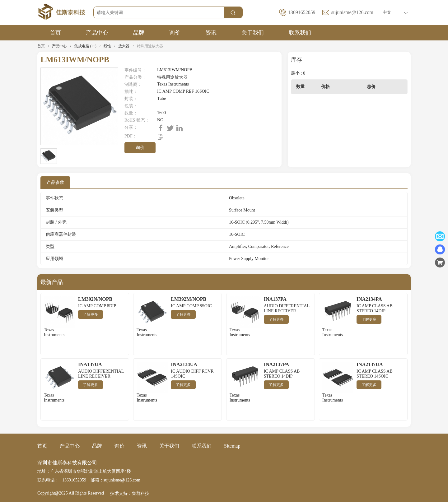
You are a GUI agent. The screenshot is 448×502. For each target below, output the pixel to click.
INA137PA (275, 299)
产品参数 (55, 182)
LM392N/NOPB (95, 299)
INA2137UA (370, 364)
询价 (175, 33)
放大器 (124, 46)
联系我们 (300, 33)
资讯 (211, 33)
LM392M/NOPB (189, 299)
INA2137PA (276, 364)
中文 (395, 12)
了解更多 (91, 314)
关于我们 (253, 33)
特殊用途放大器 (150, 46)
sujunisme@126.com (352, 12)
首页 (55, 33)
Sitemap (232, 446)
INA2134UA (184, 364)
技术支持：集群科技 (130, 493)
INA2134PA (369, 299)
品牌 (139, 33)
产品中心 (97, 33)
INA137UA (90, 364)
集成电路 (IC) (85, 46)
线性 (107, 46)
